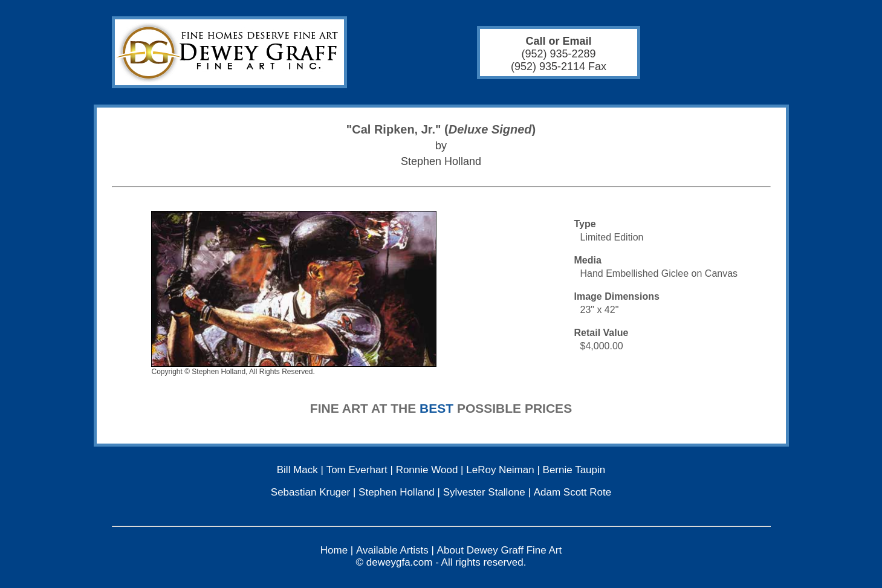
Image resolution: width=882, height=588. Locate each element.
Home (334, 550)
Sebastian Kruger (310, 492)
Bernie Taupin (574, 470)
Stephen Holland (397, 492)
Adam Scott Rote (573, 492)
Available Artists (392, 550)
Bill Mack (297, 470)
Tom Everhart (357, 470)
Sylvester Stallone (484, 492)
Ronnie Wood (427, 470)
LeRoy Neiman (500, 470)
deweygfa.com (400, 562)
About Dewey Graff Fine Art (500, 550)
